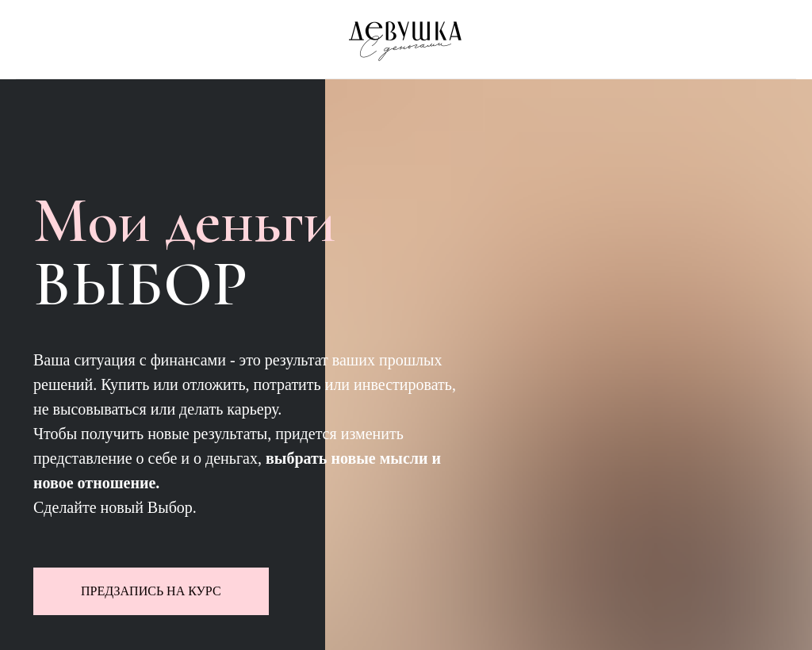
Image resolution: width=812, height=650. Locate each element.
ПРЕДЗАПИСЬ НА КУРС (151, 591)
